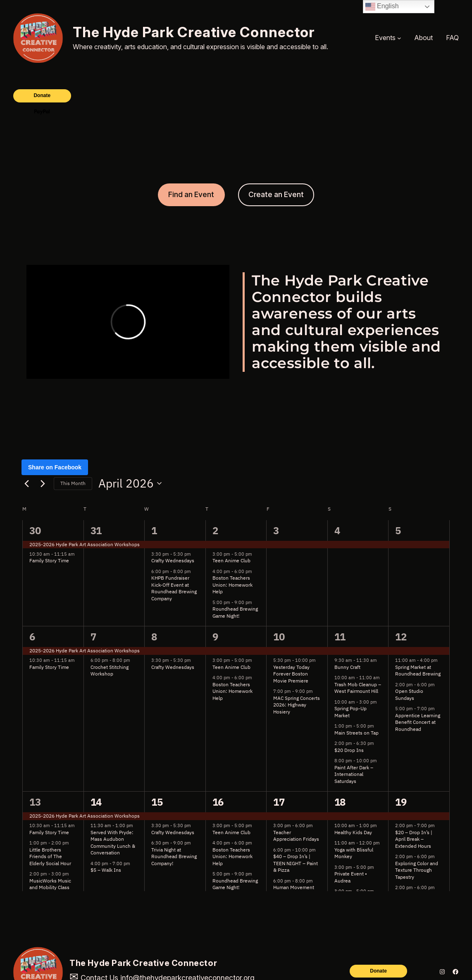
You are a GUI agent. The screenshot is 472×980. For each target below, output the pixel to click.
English (382, 7)
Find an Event (191, 194)
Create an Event (276, 194)
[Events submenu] (399, 38)
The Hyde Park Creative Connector (194, 32)
